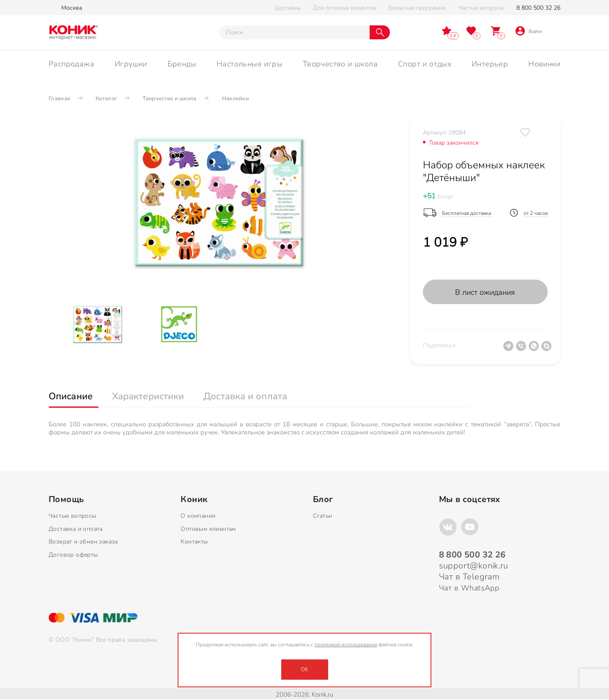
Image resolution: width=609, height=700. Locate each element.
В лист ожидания (485, 292)
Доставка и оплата (76, 529)
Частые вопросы (481, 8)
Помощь (66, 500)
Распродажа (71, 64)
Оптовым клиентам (208, 529)
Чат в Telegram (469, 577)
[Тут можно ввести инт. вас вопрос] (294, 32)
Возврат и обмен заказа (83, 542)
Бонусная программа (417, 8)
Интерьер (490, 64)
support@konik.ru (474, 566)
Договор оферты (73, 555)
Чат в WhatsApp (469, 588)
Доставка (287, 8)
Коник (194, 500)
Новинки (544, 64)
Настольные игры (250, 64)
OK (304, 670)
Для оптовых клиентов (344, 8)
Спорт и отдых (425, 64)
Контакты (194, 542)
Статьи (322, 516)
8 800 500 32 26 (538, 8)
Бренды (182, 64)
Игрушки (131, 64)
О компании (198, 516)
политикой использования (346, 645)
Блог (323, 500)
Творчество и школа (340, 64)
